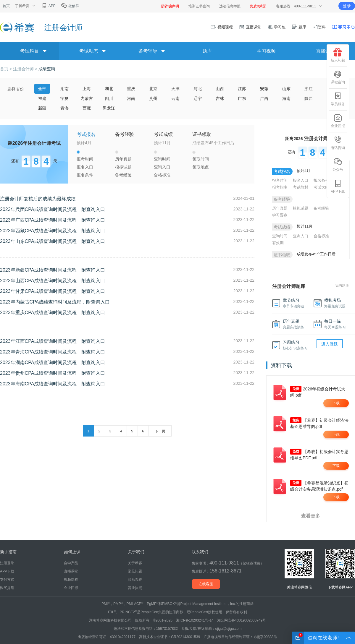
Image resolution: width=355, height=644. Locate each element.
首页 (6, 6)
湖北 (109, 89)
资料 (319, 27)
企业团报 (338, 121)
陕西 (309, 98)
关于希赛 (135, 563)
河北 (198, 89)
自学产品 (71, 563)
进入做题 (330, 344)
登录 (347, 6)
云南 (175, 98)
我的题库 (342, 285)
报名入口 (85, 167)
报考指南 (280, 187)
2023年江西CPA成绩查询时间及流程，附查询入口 (53, 341)
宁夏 (64, 98)
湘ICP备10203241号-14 (195, 620)
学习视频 (266, 51)
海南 (286, 98)
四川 (109, 98)
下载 (336, 403)
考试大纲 (321, 187)
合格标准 (162, 175)
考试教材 (301, 187)
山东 (286, 89)
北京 (153, 89)
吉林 (220, 98)
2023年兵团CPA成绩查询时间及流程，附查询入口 (53, 209)
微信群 (70, 6)
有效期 (278, 243)
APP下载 (338, 186)
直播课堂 (250, 27)
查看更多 (311, 516)
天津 (175, 89)
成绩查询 (47, 69)
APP (48, 6)
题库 (299, 27)
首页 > (7, 69)
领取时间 (201, 159)
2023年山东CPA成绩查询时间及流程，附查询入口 (53, 241)
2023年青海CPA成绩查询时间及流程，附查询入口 (53, 352)
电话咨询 (338, 143)
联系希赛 (135, 580)
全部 (42, 89)
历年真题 (123, 159)
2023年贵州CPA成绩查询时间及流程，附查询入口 (53, 373)
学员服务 (338, 99)
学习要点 (280, 215)
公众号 (338, 165)
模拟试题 (123, 167)
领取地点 (201, 167)
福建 (42, 98)
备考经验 (123, 175)
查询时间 (162, 159)
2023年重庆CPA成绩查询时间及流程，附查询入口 (53, 313)
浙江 (309, 89)
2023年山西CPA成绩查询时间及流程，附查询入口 (53, 281)
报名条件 (85, 175)
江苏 (242, 89)
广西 (264, 98)
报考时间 (85, 159)
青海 (64, 108)
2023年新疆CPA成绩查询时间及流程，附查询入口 (53, 270)
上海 (87, 89)
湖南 (64, 89)
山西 (220, 89)
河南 (131, 98)
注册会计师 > (26, 69)
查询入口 (162, 167)
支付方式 (7, 580)
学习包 (276, 27)
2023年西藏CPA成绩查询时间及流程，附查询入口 (53, 231)
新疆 (42, 108)
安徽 (264, 89)
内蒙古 (87, 98)
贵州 (153, 98)
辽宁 (198, 98)
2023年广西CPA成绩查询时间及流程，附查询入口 (53, 220)
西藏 (87, 108)
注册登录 (7, 563)
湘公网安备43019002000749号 (242, 620)
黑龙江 (109, 108)
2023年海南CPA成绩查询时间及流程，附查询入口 (53, 384)
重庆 (131, 89)
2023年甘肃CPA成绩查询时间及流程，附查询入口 (53, 291)
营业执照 (135, 588)
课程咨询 (338, 77)
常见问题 (135, 571)
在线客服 (206, 584)
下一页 (160, 431)
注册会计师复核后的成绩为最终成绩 (38, 199)
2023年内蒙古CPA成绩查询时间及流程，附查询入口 (55, 302)
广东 (242, 98)
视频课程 (222, 27)
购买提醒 (7, 588)
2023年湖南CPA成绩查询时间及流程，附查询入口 (53, 362)
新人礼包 (338, 55)
